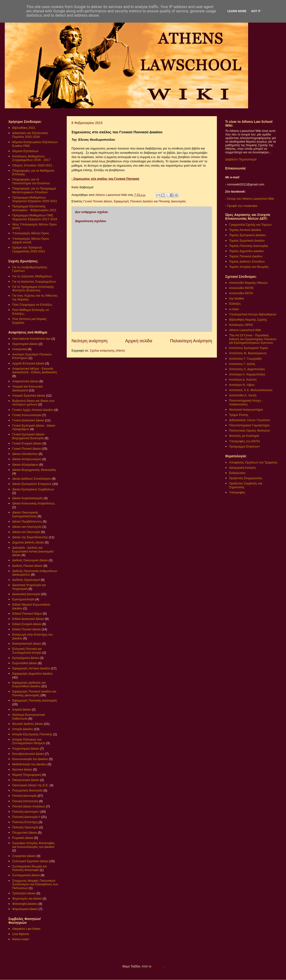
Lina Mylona (20, 934)
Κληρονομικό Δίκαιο (26, 749)
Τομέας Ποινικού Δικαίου (246, 256)
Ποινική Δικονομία (24, 796)
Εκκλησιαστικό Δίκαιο (27, 644)
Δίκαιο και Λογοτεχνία (27, 527)
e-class (234, 309)
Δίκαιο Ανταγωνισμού (27, 459)
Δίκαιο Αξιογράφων (25, 465)
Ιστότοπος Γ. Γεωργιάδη (245, 359)
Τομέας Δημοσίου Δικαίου (246, 251)
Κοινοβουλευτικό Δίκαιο (28, 754)
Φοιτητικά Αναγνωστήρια (246, 410)
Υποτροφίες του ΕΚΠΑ (245, 441)
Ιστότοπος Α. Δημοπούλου (247, 369)
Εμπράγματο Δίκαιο (26, 658)
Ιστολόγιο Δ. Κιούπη (243, 380)
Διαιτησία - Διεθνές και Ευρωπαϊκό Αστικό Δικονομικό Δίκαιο (33, 551)
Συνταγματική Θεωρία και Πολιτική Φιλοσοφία (29, 868)
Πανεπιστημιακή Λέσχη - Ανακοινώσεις (246, 402)
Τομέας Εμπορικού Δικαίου (247, 235)
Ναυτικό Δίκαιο (22, 769)
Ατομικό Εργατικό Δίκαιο (29, 395)
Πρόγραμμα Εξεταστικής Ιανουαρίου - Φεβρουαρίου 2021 (34, 208)
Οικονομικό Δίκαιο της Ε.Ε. (30, 785)
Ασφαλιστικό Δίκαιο (25, 381)
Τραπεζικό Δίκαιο (24, 893)
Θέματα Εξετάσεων (25, 151)
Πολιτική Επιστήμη (25, 822)
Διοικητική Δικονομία (26, 594)
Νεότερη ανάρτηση (89, 341)
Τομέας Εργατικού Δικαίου (247, 241)
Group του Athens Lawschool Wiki (250, 199)
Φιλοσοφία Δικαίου (25, 904)
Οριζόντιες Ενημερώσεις (246, 478)
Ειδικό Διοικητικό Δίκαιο (28, 619)
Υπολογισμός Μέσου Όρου (31, 233)
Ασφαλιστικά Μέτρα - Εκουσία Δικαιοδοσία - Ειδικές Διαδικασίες (35, 371)
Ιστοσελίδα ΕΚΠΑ (241, 293)
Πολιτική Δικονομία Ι (26, 812)
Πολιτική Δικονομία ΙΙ (26, 817)
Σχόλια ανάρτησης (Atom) (107, 351)
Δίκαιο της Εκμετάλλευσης (30, 537)
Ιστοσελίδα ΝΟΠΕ (241, 288)
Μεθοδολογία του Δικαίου (29, 764)
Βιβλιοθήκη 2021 (24, 128)
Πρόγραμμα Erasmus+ (245, 446)
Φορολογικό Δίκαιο (25, 909)
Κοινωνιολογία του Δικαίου (30, 759)
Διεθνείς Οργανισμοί (26, 580)
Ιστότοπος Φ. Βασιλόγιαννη (248, 353)
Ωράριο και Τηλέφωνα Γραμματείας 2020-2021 (29, 249)
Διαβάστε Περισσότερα (241, 159)
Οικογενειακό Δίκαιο (26, 780)
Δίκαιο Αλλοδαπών (25, 454)
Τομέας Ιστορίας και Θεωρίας (249, 267)
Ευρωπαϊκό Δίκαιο (25, 663)
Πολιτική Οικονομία (25, 827)
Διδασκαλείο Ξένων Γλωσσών (250, 420)
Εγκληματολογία (23, 599)
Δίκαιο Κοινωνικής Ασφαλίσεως (33, 503)
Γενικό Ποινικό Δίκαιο (98, 201)
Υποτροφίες (237, 492)
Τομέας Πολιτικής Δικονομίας (249, 246)
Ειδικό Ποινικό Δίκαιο (26, 629)
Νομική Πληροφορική (27, 775)
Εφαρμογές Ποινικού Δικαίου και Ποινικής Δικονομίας (150, 201)
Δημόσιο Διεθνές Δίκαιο (28, 542)
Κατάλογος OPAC (241, 325)
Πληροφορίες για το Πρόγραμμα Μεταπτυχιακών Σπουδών (34, 190)
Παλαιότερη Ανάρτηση (191, 341)
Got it (256, 11)
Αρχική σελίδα (139, 341)
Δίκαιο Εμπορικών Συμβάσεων (33, 489)
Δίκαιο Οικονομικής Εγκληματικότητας (25, 514)
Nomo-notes (21, 939)
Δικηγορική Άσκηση (242, 468)
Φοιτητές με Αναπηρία (244, 436)
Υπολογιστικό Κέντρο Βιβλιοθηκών (253, 314)
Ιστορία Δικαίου (23, 729)
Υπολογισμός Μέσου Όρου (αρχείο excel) (31, 241)
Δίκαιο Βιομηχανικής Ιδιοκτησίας (34, 470)
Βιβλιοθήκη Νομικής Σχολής (248, 320)
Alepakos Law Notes (26, 929)
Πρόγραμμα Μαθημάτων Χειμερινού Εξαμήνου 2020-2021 (35, 199)
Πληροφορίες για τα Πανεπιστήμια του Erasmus (31, 181)
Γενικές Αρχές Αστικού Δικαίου (33, 410)
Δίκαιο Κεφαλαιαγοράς (28, 498)
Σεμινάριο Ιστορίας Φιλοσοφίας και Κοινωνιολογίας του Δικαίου (33, 845)
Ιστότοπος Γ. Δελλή (242, 364)
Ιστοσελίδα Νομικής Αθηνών (248, 283)
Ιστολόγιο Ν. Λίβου (242, 385)
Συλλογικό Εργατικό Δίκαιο (30, 861)
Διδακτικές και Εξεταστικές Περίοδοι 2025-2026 (30, 135)
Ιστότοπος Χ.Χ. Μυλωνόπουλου (251, 390)
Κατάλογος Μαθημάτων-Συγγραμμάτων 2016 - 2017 (31, 158)
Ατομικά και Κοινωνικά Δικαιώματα (27, 388)
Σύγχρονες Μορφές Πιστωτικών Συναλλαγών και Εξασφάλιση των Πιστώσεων (35, 884)
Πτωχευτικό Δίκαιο (25, 833)
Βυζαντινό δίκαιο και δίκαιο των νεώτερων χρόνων (33, 403)
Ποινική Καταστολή (25, 801)
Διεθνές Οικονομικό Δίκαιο (30, 560)
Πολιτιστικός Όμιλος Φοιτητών (250, 430)
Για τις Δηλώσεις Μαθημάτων (32, 276)
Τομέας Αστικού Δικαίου (245, 230)
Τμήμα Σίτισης (239, 415)
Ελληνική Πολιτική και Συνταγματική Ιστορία (27, 651)
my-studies (237, 298)
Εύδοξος (235, 304)
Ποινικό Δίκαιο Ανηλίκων (29, 806)
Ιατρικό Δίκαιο (22, 709)
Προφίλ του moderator (242, 206)
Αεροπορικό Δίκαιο (25, 344)
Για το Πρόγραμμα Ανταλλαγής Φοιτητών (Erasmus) (33, 289)
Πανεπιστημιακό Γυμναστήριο (249, 425)
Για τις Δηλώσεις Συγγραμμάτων (34, 281)
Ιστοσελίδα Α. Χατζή (243, 395)
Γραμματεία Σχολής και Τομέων (250, 225)
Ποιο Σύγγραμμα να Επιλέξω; (32, 305)
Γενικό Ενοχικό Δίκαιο (27, 443)
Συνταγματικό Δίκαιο (26, 875)
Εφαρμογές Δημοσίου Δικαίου (32, 674)
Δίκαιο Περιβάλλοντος (27, 521)
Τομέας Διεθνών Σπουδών (247, 261)
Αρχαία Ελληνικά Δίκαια (28, 363)
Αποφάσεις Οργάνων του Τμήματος (253, 462)
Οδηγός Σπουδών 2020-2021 (32, 165)
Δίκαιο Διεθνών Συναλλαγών (31, 479)
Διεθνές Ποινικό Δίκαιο (27, 566)
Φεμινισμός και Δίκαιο (27, 898)
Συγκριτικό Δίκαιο (24, 856)
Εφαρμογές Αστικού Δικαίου (31, 668)
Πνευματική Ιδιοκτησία (27, 790)
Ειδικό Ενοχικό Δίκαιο (27, 624)
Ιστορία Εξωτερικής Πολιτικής (32, 734)
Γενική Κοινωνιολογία (27, 415)
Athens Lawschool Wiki (245, 330)
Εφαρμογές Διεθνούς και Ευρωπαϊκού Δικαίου (29, 684)
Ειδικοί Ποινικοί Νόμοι (27, 614)
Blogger (158, 966)
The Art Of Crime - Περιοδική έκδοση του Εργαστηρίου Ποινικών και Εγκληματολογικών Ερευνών (253, 339)
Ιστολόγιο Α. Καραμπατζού (247, 374)
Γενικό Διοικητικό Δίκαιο (28, 420)
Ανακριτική (19, 349)
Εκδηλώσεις (237, 473)
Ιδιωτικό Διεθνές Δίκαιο (28, 724)
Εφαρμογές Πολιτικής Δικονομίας (35, 700)
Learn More (237, 11)
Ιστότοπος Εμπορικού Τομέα (248, 348)
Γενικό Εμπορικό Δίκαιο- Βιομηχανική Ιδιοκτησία (29, 436)
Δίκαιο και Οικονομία (26, 532)
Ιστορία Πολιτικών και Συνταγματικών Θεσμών (29, 741)
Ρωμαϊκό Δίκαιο (23, 838)
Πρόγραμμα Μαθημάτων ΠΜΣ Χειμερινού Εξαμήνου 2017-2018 (35, 217)
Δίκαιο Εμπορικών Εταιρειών (32, 484)
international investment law (31, 339)
